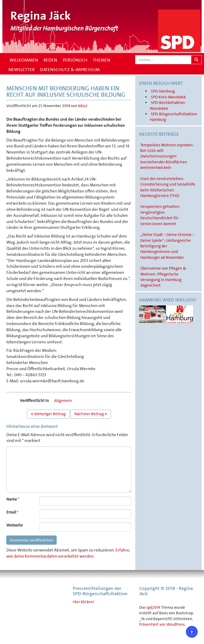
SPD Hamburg (163, 91)
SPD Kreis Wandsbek (168, 97)
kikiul (83, 106)
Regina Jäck (41, 16)
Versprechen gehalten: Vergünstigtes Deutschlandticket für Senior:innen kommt (160, 215)
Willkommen (23, 60)
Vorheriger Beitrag (48, 414)
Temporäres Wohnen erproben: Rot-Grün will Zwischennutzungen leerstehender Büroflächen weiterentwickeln (167, 156)
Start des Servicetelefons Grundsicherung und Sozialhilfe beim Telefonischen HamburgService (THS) (168, 187)
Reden (50, 60)
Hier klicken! (84, 602)
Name (12, 499)
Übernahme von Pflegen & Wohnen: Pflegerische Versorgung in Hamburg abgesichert (163, 277)
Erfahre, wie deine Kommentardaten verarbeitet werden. (68, 553)
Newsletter (22, 69)
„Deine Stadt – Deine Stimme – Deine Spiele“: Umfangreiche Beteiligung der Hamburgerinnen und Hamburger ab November (167, 246)
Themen (101, 60)
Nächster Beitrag (91, 414)
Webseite (15, 525)
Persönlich (75, 60)
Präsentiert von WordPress (162, 624)
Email (11, 512)
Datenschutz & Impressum (70, 69)
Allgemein (63, 401)
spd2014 (153, 607)
